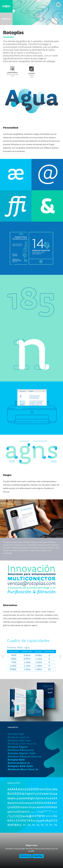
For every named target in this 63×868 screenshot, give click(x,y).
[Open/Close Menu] (58, 5)
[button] (60, 656)
